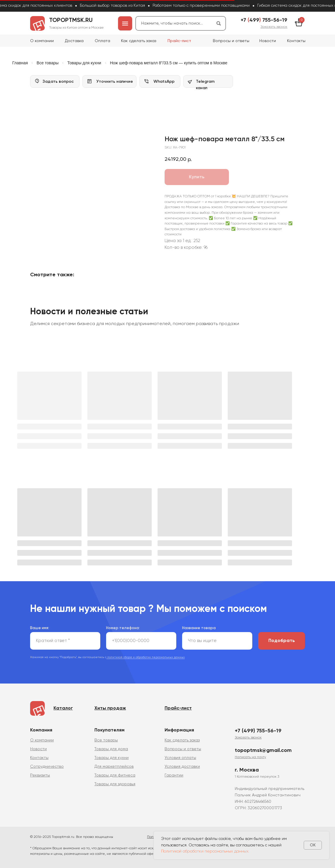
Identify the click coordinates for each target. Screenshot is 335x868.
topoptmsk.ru (71, 20)
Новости (268, 41)
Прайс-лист (179, 41)
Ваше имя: (40, 625)
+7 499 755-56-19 (264, 20)
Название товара (199, 625)
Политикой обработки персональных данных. (205, 851)
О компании (42, 41)
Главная (20, 63)
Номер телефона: (123, 625)
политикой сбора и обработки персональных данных (146, 655)
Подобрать (282, 638)
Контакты (296, 41)
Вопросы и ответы (231, 41)
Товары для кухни (84, 63)
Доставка (74, 41)
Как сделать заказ (139, 41)
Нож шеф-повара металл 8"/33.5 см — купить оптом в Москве (169, 63)
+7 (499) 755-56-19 (258, 728)
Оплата (102, 41)
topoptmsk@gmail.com (263, 748)
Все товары (48, 63)
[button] (274, 27)
